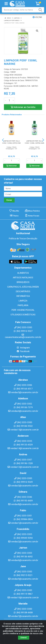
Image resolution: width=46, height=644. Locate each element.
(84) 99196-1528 (23, 463)
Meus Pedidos (32, 211)
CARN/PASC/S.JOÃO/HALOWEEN (23, 287)
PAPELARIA (23, 305)
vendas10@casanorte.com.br (23, 598)
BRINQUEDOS (23, 282)
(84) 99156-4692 (23, 557)
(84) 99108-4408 (23, 613)
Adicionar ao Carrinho (23, 107)
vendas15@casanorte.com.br (23, 430)
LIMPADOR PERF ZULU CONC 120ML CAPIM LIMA (34, 142)
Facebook (23, 351)
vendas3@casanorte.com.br (23, 486)
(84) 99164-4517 (23, 389)
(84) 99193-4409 (23, 501)
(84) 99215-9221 (23, 575)
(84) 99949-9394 (23, 538)
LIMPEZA (23, 301)
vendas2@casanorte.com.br (23, 542)
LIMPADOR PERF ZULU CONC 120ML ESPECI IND (11, 142)
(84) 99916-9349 (23, 482)
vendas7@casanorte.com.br (23, 616)
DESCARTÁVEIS (23, 291)
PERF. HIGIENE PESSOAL (23, 310)
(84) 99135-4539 (23, 445)
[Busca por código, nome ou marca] (20, 10)
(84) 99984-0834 (23, 519)
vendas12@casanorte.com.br (23, 467)
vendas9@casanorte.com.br (23, 579)
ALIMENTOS (23, 273)
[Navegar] (3, 140)
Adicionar (12, 166)
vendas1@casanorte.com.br (23, 523)
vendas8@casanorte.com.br (23, 504)
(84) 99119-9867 (23, 594)
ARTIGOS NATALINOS (23, 278)
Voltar (37, 17)
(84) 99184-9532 (23, 426)
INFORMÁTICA (23, 296)
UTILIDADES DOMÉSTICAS (23, 315)
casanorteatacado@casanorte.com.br (23, 336)
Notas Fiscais (32, 216)
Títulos (14, 216)
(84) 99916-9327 (23, 331)
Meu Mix (14, 211)
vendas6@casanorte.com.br (23, 560)
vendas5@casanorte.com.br (23, 392)
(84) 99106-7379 (23, 407)
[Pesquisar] (41, 10)
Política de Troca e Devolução (23, 239)
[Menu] (6, 4)
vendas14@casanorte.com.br (23, 448)
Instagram (23, 348)
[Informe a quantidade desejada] (9, 100)
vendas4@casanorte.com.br (23, 411)
